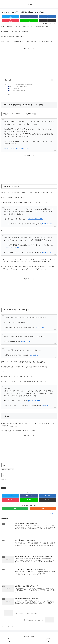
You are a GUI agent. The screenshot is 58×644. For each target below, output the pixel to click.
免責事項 (48, 639)
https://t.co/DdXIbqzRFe (35, 219)
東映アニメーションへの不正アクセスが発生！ (21, 87)
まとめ (10, 94)
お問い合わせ (10, 639)
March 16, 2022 (47, 252)
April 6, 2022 (46, 406)
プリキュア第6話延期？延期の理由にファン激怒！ (21, 84)
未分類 (4, 488)
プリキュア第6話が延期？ (16, 89)
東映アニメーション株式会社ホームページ (17, 149)
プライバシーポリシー (30, 639)
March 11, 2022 (47, 224)
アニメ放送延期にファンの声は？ (17, 91)
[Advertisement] (29, 63)
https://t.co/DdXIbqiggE (13, 247)
